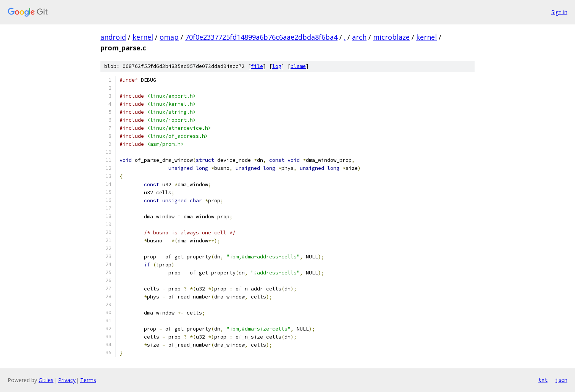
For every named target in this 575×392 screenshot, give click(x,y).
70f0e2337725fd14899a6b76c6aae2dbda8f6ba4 (261, 37)
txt (543, 380)
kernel (143, 37)
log (277, 66)
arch (359, 37)
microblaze (391, 37)
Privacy (67, 380)
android (113, 37)
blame (298, 66)
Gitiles (46, 380)
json (561, 380)
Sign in (559, 12)
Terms (88, 380)
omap (169, 37)
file (257, 66)
